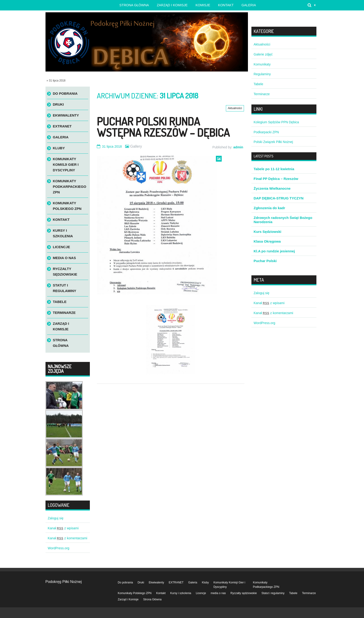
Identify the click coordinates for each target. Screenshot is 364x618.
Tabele (60, 302)
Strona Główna (61, 343)
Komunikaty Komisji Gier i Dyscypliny (66, 164)
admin (238, 147)
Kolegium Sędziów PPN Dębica (276, 122)
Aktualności (235, 108)
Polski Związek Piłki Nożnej (273, 142)
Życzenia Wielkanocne (272, 188)
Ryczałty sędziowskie (65, 272)
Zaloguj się (56, 518)
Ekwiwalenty (66, 115)
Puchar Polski (265, 261)
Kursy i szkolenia (63, 233)
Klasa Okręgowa (267, 241)
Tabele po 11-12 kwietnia (274, 169)
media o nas (64, 258)
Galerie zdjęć (263, 54)
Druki (58, 104)
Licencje (62, 247)
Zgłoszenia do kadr (270, 208)
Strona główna (134, 5)
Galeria (249, 5)
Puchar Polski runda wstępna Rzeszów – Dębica (163, 127)
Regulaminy (262, 74)
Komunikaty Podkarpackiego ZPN (70, 187)
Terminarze (64, 313)
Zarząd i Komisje (172, 5)
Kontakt (226, 5)
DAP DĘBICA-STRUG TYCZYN (279, 198)
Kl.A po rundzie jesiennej (274, 251)
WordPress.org (59, 548)
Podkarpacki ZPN (266, 132)
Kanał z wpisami (63, 528)
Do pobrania (65, 93)
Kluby (59, 148)
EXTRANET (62, 126)
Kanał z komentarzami (68, 538)
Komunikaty (262, 64)
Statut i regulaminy (65, 288)
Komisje (203, 5)
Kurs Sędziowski (268, 232)
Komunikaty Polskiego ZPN (67, 206)
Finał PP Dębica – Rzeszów (276, 179)
